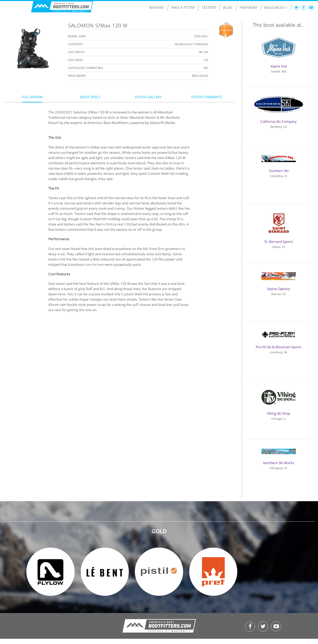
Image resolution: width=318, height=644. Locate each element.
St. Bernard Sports (279, 242)
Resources (275, 7)
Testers (209, 7)
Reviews (156, 7)
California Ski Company (279, 121)
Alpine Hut (279, 66)
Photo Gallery (148, 97)
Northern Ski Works (279, 463)
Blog (228, 7)
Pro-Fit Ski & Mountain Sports (279, 347)
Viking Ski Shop (279, 413)
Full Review (32, 97)
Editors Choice (226, 30)
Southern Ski (279, 171)
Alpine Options (279, 289)
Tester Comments (206, 97)
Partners (248, 7)
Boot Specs (90, 97)
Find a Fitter (183, 7)
